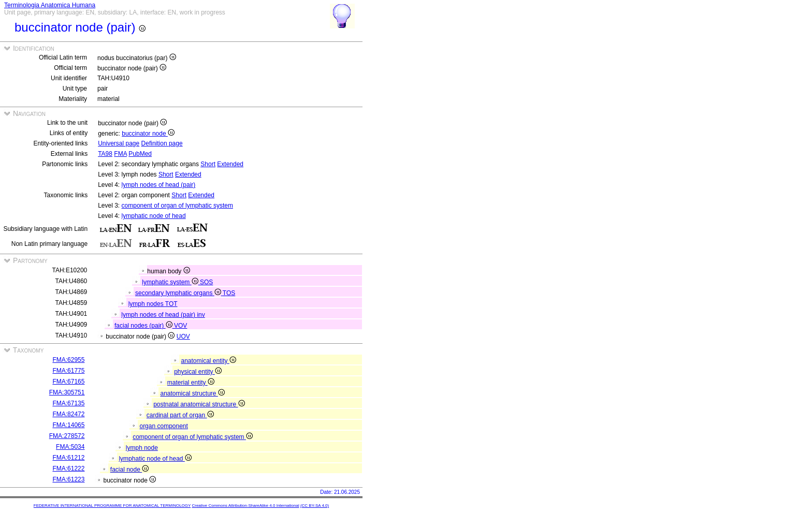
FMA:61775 (68, 371)
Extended (230, 164)
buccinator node (148, 134)
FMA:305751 (67, 392)
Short (208, 164)
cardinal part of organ (180, 415)
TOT (171, 304)
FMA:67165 (68, 382)
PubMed (140, 154)
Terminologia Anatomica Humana (50, 5)
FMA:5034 (70, 447)
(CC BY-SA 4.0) (315, 506)
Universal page (119, 143)
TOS (229, 293)
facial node (129, 470)
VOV (180, 326)
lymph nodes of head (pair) (159, 185)
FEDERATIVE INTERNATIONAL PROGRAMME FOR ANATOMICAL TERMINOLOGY (112, 506)
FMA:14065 (68, 425)
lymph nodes (147, 304)
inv (201, 315)
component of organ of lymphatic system (177, 206)
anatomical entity (208, 361)
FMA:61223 (68, 479)
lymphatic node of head (154, 216)
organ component (163, 426)
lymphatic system (171, 282)
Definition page (162, 143)
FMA (120, 154)
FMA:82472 (68, 414)
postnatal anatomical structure (199, 404)
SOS (206, 282)
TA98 (105, 154)
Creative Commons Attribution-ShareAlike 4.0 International (245, 506)
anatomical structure (192, 393)
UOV (183, 337)
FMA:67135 (68, 403)
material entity (191, 383)
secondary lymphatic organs (179, 293)
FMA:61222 (68, 469)
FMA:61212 (68, 458)
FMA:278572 (67, 436)
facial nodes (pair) (144, 326)
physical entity (198, 372)
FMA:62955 (68, 360)
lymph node (142, 448)
